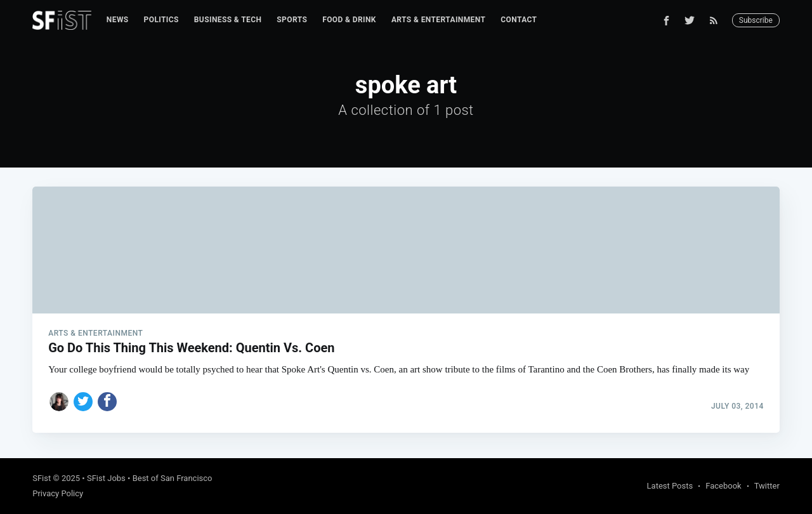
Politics (161, 20)
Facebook (723, 486)
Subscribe (756, 20)
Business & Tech (228, 20)
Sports (292, 20)
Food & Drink (349, 20)
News (118, 20)
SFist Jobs (106, 478)
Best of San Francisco (173, 478)
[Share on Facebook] (107, 402)
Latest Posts (670, 486)
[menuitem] (118, 20)
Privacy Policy (58, 493)
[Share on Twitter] (83, 402)
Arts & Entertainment (438, 20)
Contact (519, 20)
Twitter (767, 486)
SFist (42, 478)
